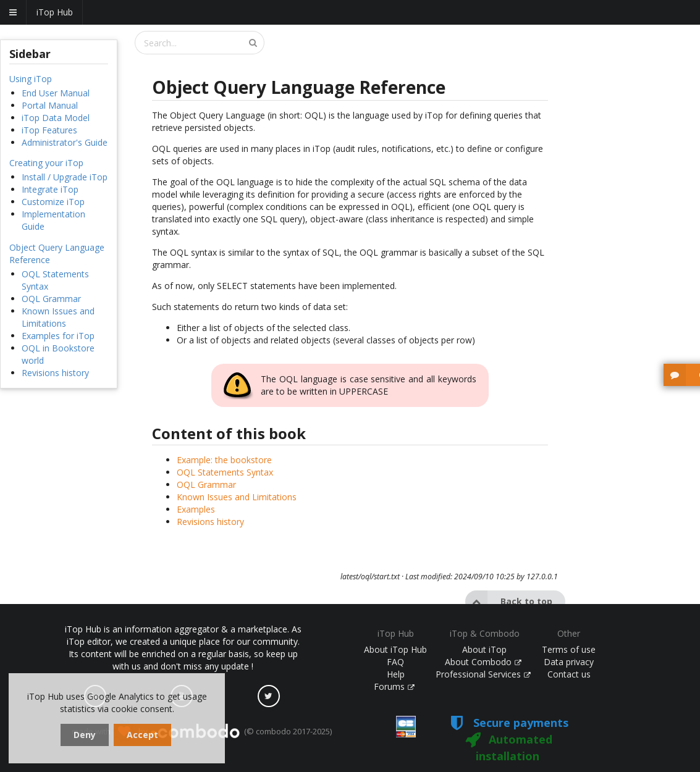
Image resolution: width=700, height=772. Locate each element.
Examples (196, 509)
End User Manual (56, 93)
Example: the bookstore (224, 460)
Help (396, 674)
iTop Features (49, 130)
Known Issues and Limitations (58, 317)
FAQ (395, 662)
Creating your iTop (46, 163)
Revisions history (55, 373)
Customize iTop (53, 202)
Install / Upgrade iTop (65, 177)
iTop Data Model (56, 118)
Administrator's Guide (65, 142)
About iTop (484, 649)
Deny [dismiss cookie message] (85, 735)
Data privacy (569, 662)
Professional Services (483, 674)
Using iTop (31, 79)
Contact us (569, 674)
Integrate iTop (50, 189)
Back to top (509, 602)
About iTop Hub (395, 649)
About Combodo (483, 662)
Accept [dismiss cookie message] (142, 735)
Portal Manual (50, 105)
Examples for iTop (58, 336)
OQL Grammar (51, 299)
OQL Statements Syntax (225, 472)
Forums (394, 686)
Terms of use (569, 649)
